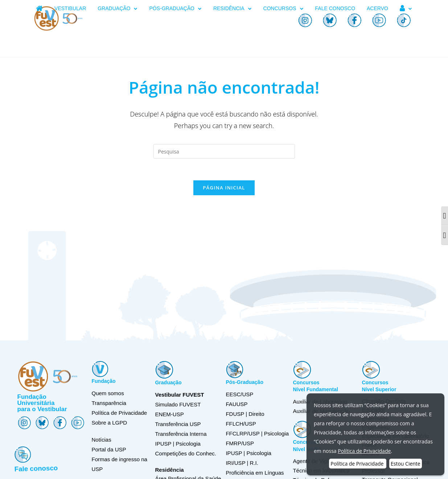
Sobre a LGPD (109, 423)
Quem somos (108, 393)
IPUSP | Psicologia (248, 453)
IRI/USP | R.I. (242, 463)
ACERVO (377, 8)
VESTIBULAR (70, 8)
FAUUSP (237, 404)
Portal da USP (109, 449)
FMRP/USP (240, 443)
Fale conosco (39, 467)
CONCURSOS (283, 9)
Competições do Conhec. (185, 453)
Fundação (103, 381)
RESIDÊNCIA (233, 9)
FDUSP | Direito (245, 414)
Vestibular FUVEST (179, 395)
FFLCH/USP (241, 424)
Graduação (168, 382)
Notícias (101, 440)
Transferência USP (178, 424)
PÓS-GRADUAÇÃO (175, 9)
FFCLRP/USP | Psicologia (257, 433)
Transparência (109, 403)
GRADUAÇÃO (118, 9)
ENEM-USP (169, 414)
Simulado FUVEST (178, 404)
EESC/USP (239, 394)
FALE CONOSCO (335, 8)
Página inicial (224, 188)
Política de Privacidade (119, 413)
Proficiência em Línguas (255, 473)
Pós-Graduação (244, 382)
